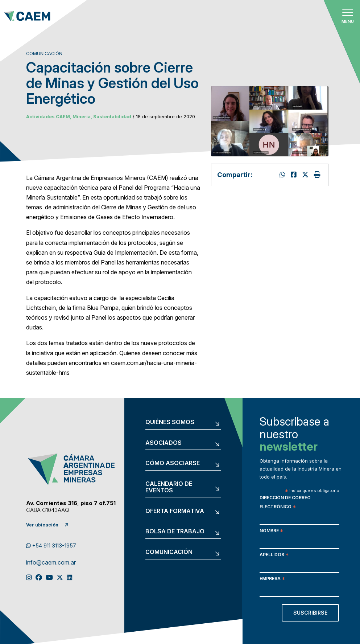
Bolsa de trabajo (175, 532)
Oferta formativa (175, 511)
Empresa (272, 579)
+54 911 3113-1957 (51, 545)
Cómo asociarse (173, 463)
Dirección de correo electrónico (285, 503)
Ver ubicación (42, 525)
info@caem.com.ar (51, 563)
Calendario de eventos (169, 487)
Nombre (271, 531)
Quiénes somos (170, 422)
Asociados (164, 443)
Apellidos (274, 555)
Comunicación (169, 552)
